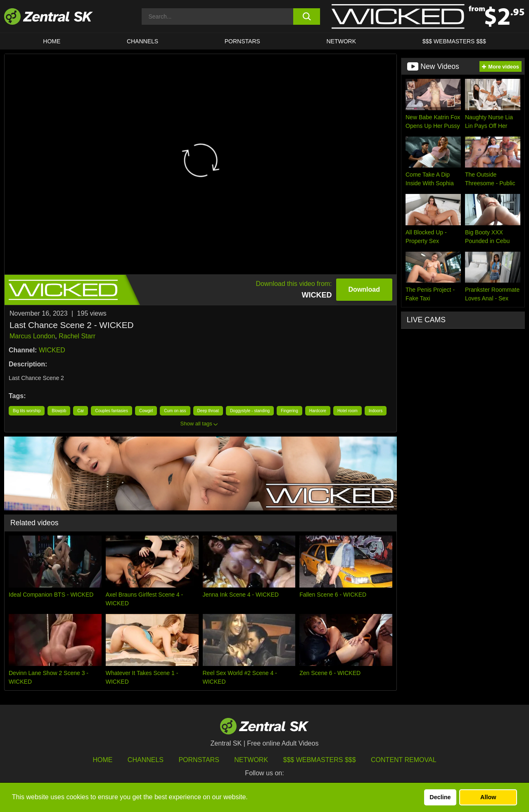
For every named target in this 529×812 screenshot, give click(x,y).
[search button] (307, 17)
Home (52, 41)
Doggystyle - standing (250, 411)
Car (81, 411)
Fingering (289, 411)
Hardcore (318, 411)
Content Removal (404, 760)
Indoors (376, 411)
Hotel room (348, 411)
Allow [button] (488, 797)
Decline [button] (440, 797)
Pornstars (242, 41)
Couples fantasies (111, 411)
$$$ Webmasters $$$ (454, 41)
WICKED (52, 350)
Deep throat (208, 411)
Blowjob (59, 411)
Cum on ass (175, 411)
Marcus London (32, 336)
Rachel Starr (77, 336)
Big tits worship (27, 411)
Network (341, 41)
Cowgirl (146, 411)
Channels (142, 41)
